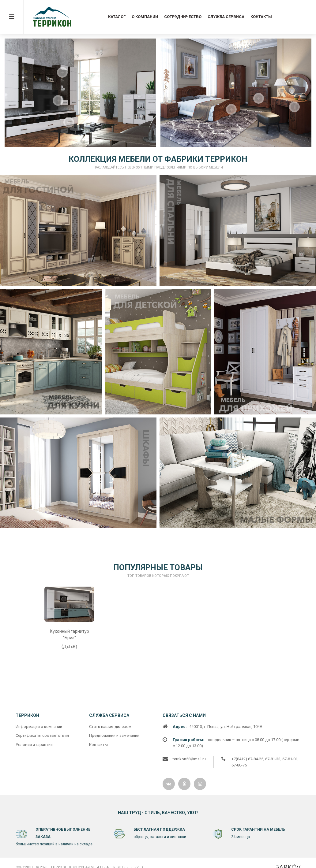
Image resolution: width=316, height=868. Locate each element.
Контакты (261, 17)
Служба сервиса (226, 17)
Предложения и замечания (114, 846)
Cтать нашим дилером (110, 837)
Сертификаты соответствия (42, 846)
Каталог (117, 17)
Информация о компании (39, 837)
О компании (145, 17)
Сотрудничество (183, 17)
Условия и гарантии (34, 855)
